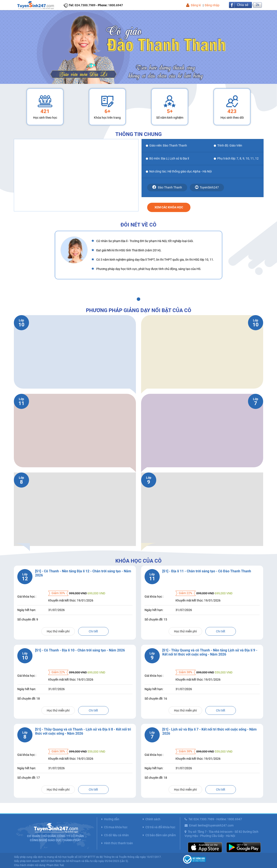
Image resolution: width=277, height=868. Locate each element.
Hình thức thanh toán (118, 843)
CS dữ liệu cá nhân (116, 835)
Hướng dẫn (112, 819)
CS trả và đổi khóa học (160, 827)
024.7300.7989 (85, 5)
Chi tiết (93, 631)
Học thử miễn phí (58, 631)
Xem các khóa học (169, 207)
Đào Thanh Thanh (167, 187)
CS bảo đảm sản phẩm (161, 835)
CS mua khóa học (116, 827)
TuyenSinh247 (207, 187)
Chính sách (153, 819)
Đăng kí (196, 5)
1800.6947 (116, 5)
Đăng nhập (212, 5)
